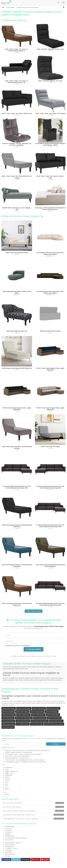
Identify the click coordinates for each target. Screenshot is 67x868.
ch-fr (7, 783)
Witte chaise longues (8, 711)
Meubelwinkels (10, 836)
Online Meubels (10, 826)
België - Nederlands (11, 771)
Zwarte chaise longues (56, 721)
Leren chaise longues (23, 724)
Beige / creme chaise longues (24, 718)
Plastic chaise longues (8, 724)
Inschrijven (56, 744)
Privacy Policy (9, 840)
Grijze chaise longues (8, 721)
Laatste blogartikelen (10, 799)
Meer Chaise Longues (34, 611)
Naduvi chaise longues (9, 715)
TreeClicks (8, 750)
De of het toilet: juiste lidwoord (33, 803)
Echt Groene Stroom (12, 754)
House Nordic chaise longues (40, 721)
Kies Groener (9, 756)
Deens (7, 794)
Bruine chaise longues (53, 708)
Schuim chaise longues (38, 715)
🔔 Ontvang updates (33, 649)
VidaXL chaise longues (39, 708)
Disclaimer (8, 832)
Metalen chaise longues (54, 718)
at (6, 796)
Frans (7, 769)
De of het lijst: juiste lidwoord (33, 807)
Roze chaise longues (8, 727)
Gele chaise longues (8, 718)
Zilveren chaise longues (23, 721)
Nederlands (9, 768)
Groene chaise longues (37, 711)
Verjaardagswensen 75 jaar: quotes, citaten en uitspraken (33, 819)
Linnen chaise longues (37, 724)
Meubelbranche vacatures (13, 843)
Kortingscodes (10, 846)
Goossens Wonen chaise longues (54, 724)
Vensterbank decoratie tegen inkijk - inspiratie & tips (33, 815)
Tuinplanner (9, 850)
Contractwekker (10, 760)
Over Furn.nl (9, 828)
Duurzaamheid (10, 845)
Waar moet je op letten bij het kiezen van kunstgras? (33, 811)
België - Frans (9, 773)
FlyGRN (7, 752)
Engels (7, 789)
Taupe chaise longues (51, 711)
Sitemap (8, 834)
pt (6, 787)
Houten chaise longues (23, 715)
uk (6, 792)
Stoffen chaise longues (53, 715)
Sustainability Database (13, 762)
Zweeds (8, 779)
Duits (7, 785)
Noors (7, 777)
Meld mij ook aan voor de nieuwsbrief (17, 646)
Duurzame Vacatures (12, 758)
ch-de (7, 781)
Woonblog (8, 830)
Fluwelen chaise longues (24, 708)
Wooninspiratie (10, 854)
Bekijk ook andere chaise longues (23, 216)
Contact (8, 856)
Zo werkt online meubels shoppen (16, 838)
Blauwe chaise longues (9, 708)
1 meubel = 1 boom (11, 848)
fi (6, 790)
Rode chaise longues (40, 718)
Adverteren (9, 852)
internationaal (24, 758)
